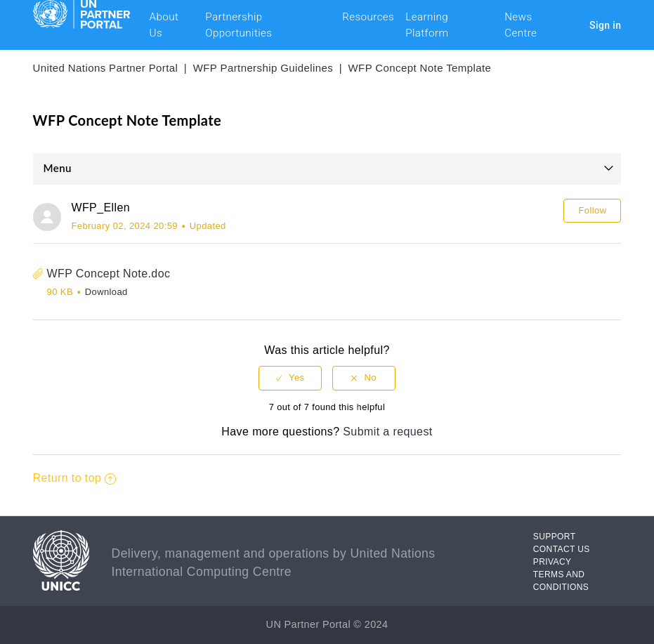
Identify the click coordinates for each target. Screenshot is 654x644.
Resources (368, 17)
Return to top (75, 478)
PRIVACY (552, 562)
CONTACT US (562, 549)
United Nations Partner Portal (106, 68)
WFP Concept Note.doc (109, 274)
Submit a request (387, 432)
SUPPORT (555, 537)
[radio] (290, 378)
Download (106, 292)
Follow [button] (592, 210)
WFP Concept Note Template (420, 68)
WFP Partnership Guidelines (263, 68)
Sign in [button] (605, 25)
